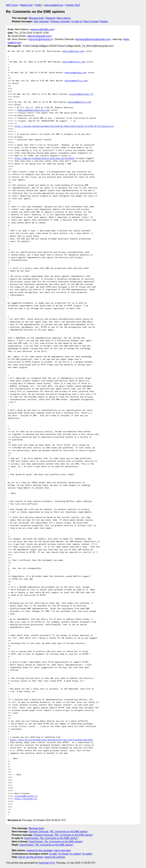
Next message (41, 21)
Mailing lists (26, 5)
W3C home (12, 5)
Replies (104, 21)
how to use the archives (31, 857)
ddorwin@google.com (39, 36)
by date (53, 854)
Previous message (60, 21)
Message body (36, 18)
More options (64, 18)
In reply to (77, 21)
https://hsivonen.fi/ (26, 799)
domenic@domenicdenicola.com (93, 39)
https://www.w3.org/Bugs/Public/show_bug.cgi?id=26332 (44, 159)
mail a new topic (63, 850)
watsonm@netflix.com (42, 29)
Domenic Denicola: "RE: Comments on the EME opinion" (59, 832)
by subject (75, 854)
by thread (64, 854)
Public (38, 5)
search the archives (55, 857)
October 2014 (73, 5)
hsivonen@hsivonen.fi (40, 39)
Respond (51, 18)
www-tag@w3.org (54, 5)
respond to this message (39, 850)
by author (87, 854)
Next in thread (91, 21)
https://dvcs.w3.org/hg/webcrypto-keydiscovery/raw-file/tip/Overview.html (51, 740)
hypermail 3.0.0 (46, 863)
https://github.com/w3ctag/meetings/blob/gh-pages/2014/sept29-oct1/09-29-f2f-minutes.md (64, 126)
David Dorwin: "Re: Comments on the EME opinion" (51, 838)
